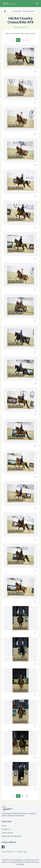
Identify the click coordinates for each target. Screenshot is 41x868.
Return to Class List (20, 27)
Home (4, 826)
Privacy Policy (22, 852)
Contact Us (6, 829)
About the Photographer (12, 836)
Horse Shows (7, 833)
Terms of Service (8, 852)
